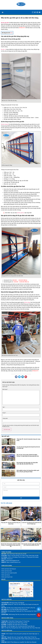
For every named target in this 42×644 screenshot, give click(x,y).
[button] (3, 12)
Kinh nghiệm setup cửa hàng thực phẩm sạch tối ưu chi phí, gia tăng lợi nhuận (28, 471)
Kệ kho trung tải (5, 124)
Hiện (11, 33)
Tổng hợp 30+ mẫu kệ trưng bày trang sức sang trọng (11, 523)
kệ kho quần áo (21, 213)
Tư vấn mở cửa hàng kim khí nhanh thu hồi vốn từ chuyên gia (31, 523)
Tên (4, 407)
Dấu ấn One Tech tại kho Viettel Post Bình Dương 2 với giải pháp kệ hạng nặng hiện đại (28, 455)
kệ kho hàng (27, 302)
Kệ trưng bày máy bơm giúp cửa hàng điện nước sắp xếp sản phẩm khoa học (27, 463)
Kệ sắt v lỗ (4, 49)
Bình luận (5, 389)
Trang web (5, 418)
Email (4, 413)
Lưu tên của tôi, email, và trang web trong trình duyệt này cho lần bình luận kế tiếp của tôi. (21, 426)
